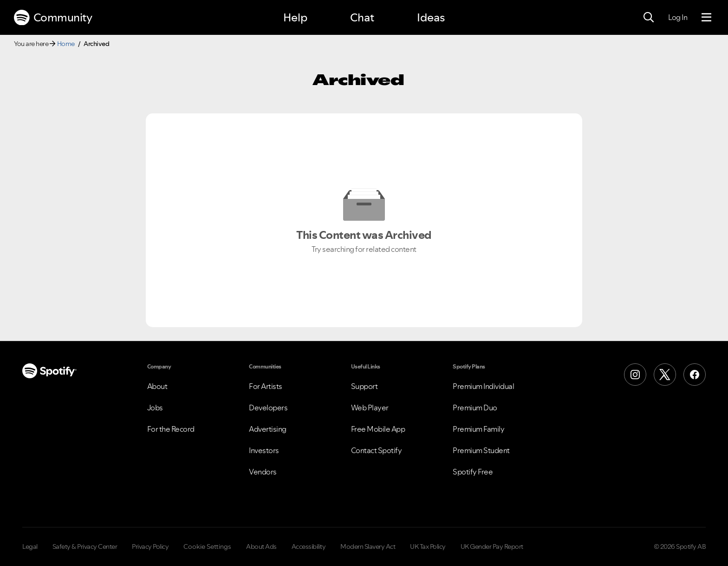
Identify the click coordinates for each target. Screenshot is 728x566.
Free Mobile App (378, 429)
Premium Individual (483, 386)
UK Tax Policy (428, 546)
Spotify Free (473, 472)
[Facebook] (695, 375)
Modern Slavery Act (368, 546)
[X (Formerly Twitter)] (665, 375)
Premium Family (478, 429)
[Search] (649, 18)
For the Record (171, 429)
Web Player (370, 408)
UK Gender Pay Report (492, 546)
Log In (678, 17)
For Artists (266, 386)
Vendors (263, 472)
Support (364, 386)
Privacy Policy (150, 546)
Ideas (431, 17)
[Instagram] (635, 375)
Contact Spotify (377, 450)
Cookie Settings (207, 546)
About (157, 386)
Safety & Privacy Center (85, 546)
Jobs (155, 408)
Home (66, 44)
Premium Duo (475, 408)
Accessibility (309, 546)
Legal (30, 546)
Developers (268, 408)
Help (295, 17)
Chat (362, 17)
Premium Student (481, 450)
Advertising (268, 429)
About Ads (261, 546)
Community (53, 18)
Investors (264, 450)
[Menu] (706, 18)
